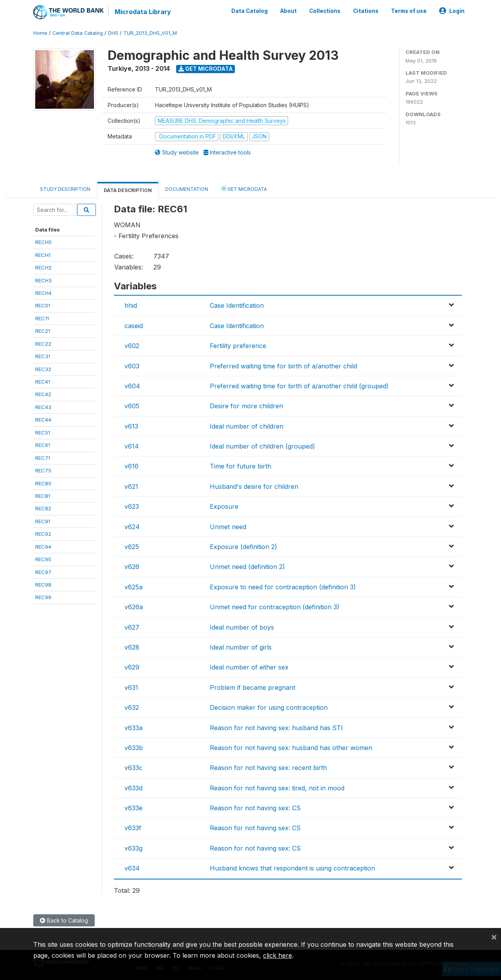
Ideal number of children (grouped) (262, 446)
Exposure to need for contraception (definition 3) (283, 587)
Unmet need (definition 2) (247, 567)
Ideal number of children (247, 426)
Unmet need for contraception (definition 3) (275, 607)
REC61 (43, 445)
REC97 (43, 572)
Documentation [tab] (187, 189)
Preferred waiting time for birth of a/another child (283, 366)
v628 (132, 647)
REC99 (43, 597)
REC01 (43, 305)
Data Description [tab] (128, 190)
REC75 (43, 470)
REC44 (43, 420)
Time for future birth (241, 466)
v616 (132, 466)
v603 (132, 366)
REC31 (43, 356)
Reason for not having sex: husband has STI (276, 728)
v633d (133, 788)
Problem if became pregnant (252, 687)
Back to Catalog (64, 920)
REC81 (43, 496)
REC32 (43, 369)
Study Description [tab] (65, 189)
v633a (133, 728)
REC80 (43, 483)
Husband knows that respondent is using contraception (292, 868)
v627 (132, 627)
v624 (132, 527)
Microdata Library (143, 12)
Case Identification (237, 305)
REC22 (43, 344)
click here (278, 955)
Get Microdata (206, 69)
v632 (132, 707)
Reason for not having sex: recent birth (268, 768)
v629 (132, 667)
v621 (131, 486)
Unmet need (228, 527)
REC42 (43, 394)
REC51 (43, 433)
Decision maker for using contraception (269, 707)
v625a (133, 587)
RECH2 (43, 267)
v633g (133, 848)
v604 (132, 386)
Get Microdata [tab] (244, 189)
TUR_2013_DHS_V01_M (150, 33)
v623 (132, 506)
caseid (134, 326)
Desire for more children (246, 406)
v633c (133, 768)
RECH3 (43, 280)
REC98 (43, 585)
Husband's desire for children (254, 486)
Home (40, 33)
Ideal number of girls (241, 647)
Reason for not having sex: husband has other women (291, 748)
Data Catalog (250, 11)
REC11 (42, 318)
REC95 (43, 559)
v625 (132, 547)
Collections (325, 11)
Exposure (224, 506)
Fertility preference (238, 346)
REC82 (43, 508)
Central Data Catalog (78, 33)
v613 (131, 426)
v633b (134, 748)
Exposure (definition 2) (243, 547)
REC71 (43, 458)
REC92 (43, 534)
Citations (366, 11)
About (288, 11)
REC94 (43, 547)
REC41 (43, 382)
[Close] (494, 937)
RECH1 (43, 255)
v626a (134, 607)
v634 (132, 868)
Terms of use (409, 11)
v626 (132, 567)
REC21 (43, 331)
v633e (133, 808)
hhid (131, 305)
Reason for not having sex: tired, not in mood (277, 788)
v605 (132, 406)
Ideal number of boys (242, 627)
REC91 (43, 521)
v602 (132, 346)
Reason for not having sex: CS (255, 808)
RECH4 (43, 293)
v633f (133, 828)
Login (452, 11)
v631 (131, 687)
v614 (132, 446)
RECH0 (43, 242)
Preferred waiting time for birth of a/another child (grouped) (299, 386)
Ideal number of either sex (249, 667)
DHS (113, 33)
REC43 (43, 407)
